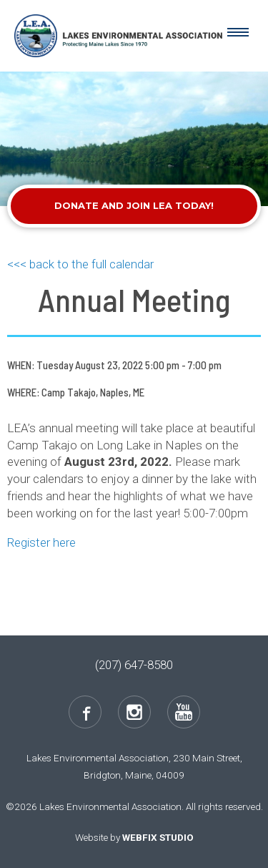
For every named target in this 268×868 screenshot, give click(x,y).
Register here (43, 542)
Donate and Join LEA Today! (134, 205)
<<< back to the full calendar (80, 264)
